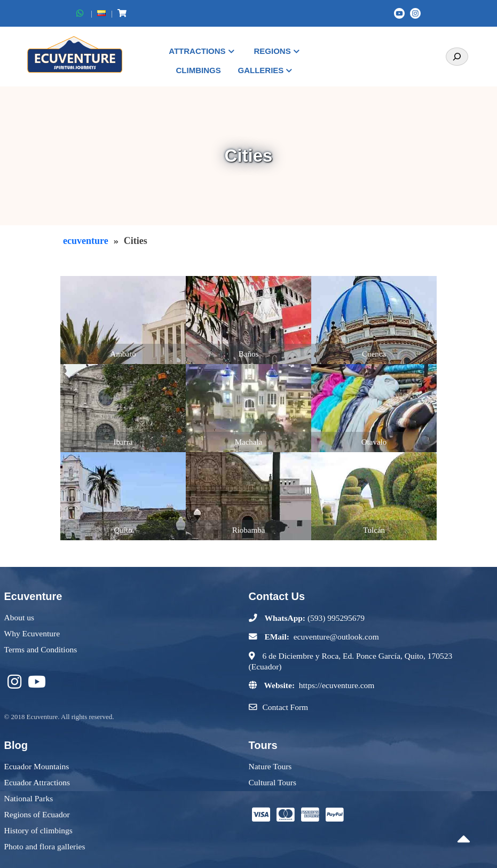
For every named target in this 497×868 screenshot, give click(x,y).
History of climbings (38, 830)
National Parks (29, 798)
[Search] (457, 57)
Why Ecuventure (32, 633)
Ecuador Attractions (37, 782)
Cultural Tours (273, 782)
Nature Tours (270, 766)
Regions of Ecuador (37, 814)
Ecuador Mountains (37, 766)
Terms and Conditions (41, 649)
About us (19, 617)
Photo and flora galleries (45, 846)
